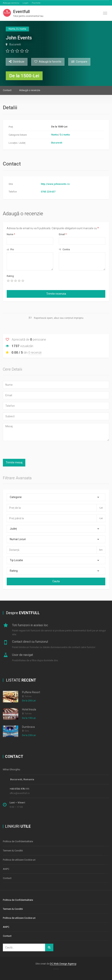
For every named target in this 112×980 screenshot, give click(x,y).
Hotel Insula (29, 709)
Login (26, 3)
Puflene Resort (31, 692)
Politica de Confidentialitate (18, 841)
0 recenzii (35, 352)
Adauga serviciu (11, 3)
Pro (10, 249)
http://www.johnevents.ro (55, 184)
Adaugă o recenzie (30, 90)
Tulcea (28, 696)
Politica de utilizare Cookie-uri (19, 860)
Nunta (54, 135)
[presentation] (56, 281)
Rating (10, 276)
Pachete (36, 3)
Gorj (27, 731)
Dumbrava (28, 727)
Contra (64, 249)
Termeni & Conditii (13, 851)
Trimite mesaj (14, 462)
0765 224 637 (48, 192)
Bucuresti (15, 44)
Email (63, 234)
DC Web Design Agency (63, 964)
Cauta (56, 581)
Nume (11, 234)
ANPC (6, 869)
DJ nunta (65, 135)
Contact (7, 90)
